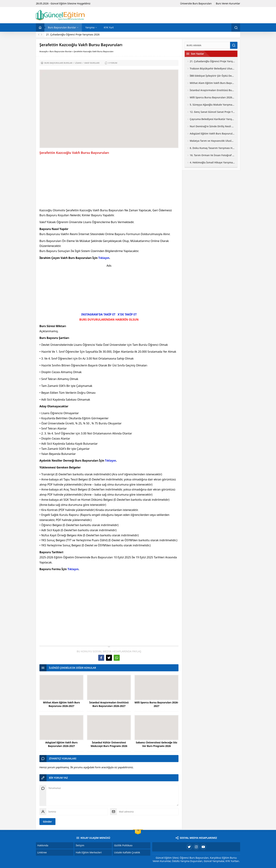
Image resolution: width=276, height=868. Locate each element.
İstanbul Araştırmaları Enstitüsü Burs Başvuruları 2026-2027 (109, 704)
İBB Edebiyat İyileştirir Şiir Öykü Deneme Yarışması (212, 76)
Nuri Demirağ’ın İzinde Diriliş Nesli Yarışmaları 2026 (212, 126)
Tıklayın (104, 258)
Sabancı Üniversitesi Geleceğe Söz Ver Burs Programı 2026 (156, 744)
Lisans (78, 63)
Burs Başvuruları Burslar (61, 51)
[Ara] (207, 45)
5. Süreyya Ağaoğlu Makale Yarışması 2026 (212, 105)
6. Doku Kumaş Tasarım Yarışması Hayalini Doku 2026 (212, 148)
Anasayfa (44, 51)
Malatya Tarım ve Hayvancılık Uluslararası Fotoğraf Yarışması (212, 141)
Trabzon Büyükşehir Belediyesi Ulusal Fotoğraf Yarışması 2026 (212, 68)
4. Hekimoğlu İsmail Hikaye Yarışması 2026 (212, 162)
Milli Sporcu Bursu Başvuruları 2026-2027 (156, 704)
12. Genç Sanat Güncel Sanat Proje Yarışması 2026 (212, 112)
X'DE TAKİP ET (127, 314)
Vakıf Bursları (92, 63)
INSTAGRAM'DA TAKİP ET (98, 314)
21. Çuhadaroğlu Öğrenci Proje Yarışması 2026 (73, 34)
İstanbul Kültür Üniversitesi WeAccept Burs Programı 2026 (109, 744)
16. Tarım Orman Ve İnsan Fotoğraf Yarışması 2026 (212, 155)
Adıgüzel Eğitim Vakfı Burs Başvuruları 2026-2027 (62, 744)
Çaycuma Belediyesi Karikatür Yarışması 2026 (212, 119)
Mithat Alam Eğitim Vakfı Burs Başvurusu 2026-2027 (61, 704)
